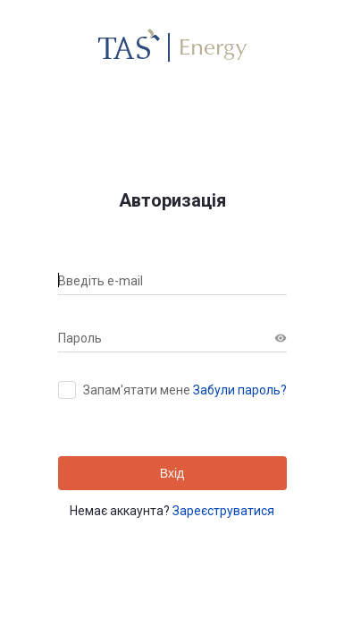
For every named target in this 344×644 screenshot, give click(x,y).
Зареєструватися (223, 511)
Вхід (172, 473)
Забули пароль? (240, 390)
